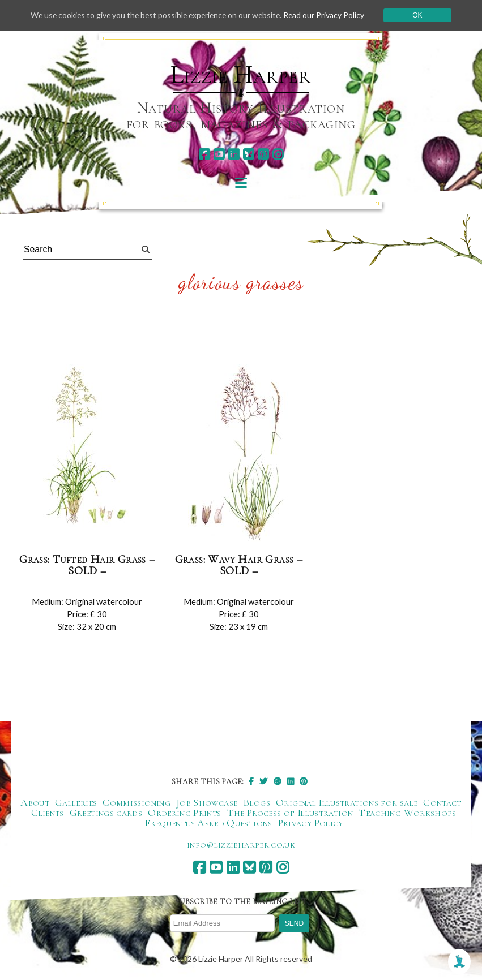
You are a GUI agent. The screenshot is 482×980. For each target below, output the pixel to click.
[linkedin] (234, 154)
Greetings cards (106, 813)
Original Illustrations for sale (347, 803)
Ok (421, 15)
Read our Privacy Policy (327, 15)
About (35, 803)
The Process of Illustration (290, 813)
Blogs (257, 803)
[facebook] (204, 154)
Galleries (76, 803)
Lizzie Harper (240, 75)
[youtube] (219, 154)
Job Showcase (207, 803)
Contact (442, 803)
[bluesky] (248, 154)
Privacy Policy (311, 823)
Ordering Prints (184, 813)
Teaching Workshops (407, 813)
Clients (48, 813)
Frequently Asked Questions (208, 823)
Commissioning (137, 803)
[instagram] (278, 154)
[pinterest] (263, 154)
